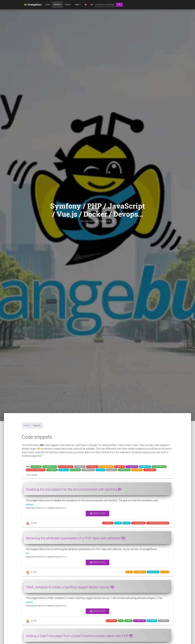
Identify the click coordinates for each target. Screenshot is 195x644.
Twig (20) (119, 467)
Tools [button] (67, 5)
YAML (128, 621)
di (121, 621)
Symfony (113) (50, 467)
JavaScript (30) (66, 467)
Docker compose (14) (36, 470)
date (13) (64, 470)
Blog (48, 5)
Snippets (57, 5)
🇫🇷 (86, 5)
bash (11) (112, 470)
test (126, 523)
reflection (153, 572)
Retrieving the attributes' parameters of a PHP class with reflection (76, 538)
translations (138, 523)
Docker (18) (132, 467)
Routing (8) (150, 470)
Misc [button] (77, 5)
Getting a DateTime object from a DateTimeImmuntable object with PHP (79, 636)
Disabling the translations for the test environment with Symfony (74, 489)
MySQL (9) (137, 470)
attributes (140, 572)
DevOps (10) (124, 470)
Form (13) (52, 470)
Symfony (108, 523)
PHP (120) (36, 467)
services (164, 621)
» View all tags (32, 475)
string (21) (92, 467)
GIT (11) (100, 470)
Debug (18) (145, 467)
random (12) (88, 470)
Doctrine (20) (106, 467)
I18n (118, 523)
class (165, 572)
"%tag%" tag (140, 621)
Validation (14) (159, 467)
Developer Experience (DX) (158, 523)
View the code (98, 514)
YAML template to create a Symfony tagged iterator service (70, 587)
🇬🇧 (92, 5)
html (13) (75, 470)
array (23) (80, 467)
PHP (129, 572)
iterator (152, 621)
